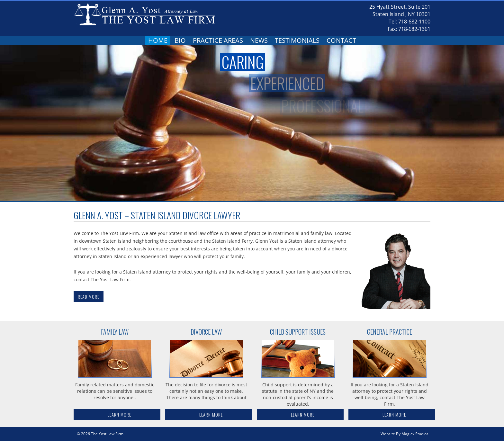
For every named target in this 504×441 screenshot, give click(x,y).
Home (158, 40)
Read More (89, 297)
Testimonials (297, 40)
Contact (341, 40)
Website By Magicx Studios (405, 434)
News (259, 40)
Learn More (119, 414)
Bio (180, 40)
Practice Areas (218, 40)
